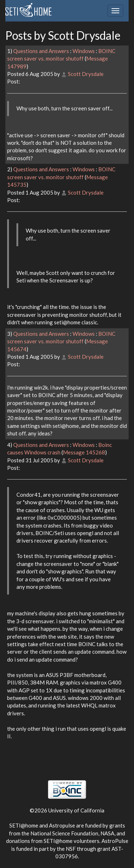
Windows (84, 51)
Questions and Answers (41, 51)
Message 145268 (84, 452)
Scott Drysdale (86, 74)
